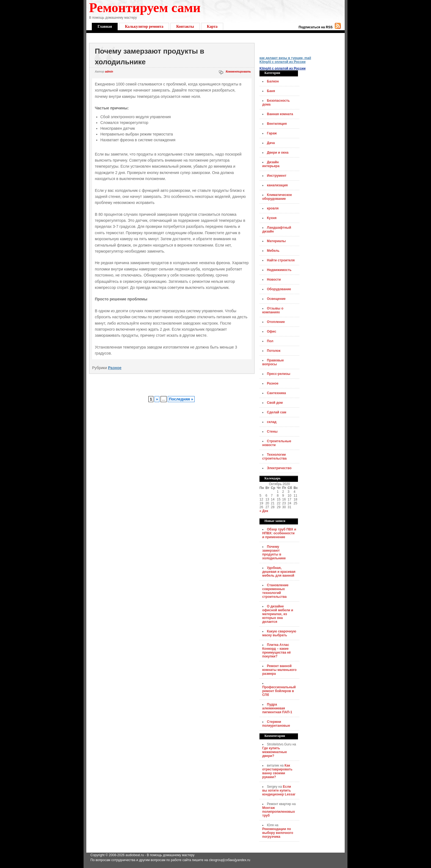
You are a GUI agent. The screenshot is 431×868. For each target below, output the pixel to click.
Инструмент (277, 176)
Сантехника (276, 393)
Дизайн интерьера (271, 164)
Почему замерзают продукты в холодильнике (274, 552)
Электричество (279, 468)
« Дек (264, 511)
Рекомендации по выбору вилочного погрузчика (278, 833)
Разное (115, 368)
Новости (274, 280)
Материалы (276, 241)
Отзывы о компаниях (273, 310)
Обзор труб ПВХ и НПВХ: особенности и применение (279, 533)
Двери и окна (278, 153)
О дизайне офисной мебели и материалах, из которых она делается (278, 614)
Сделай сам (277, 412)
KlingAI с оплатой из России (283, 62)
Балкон (273, 81)
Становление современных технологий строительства (275, 591)
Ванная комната (280, 114)
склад (272, 422)
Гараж (272, 133)
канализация (277, 185)
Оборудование (279, 289)
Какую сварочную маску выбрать (279, 633)
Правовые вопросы (273, 362)
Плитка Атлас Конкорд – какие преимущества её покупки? (277, 651)
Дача (271, 143)
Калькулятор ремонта (144, 27)
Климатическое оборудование (277, 197)
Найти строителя (281, 260)
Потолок (274, 351)
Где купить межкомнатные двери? (275, 752)
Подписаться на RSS (316, 27)
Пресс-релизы (279, 374)
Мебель (273, 251)
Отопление (276, 322)
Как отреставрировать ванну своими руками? (277, 771)
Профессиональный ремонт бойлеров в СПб (279, 691)
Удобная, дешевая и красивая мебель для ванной (279, 572)
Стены (272, 432)
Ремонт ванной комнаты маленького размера (279, 670)
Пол (270, 341)
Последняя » (181, 399)
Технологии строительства (274, 457)
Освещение (276, 299)
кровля (273, 208)
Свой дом (275, 403)
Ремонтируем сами (145, 8)
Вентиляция (277, 124)
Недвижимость (279, 270)
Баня (271, 91)
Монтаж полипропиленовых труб (279, 812)
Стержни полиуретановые (276, 724)
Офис (272, 331)
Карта (212, 27)
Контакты (185, 27)
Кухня (272, 218)
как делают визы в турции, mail (285, 58)
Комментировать (238, 72)
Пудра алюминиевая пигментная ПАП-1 (277, 708)
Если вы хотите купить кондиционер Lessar (279, 790)
